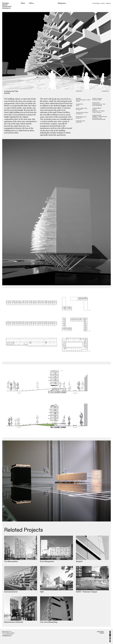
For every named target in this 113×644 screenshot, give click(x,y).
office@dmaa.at (7, 636)
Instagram (96, 3)
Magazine (62, 3)
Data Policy (101, 631)
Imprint (102, 633)
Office (31, 3)
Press (103, 3)
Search (108, 3)
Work (23, 3)
